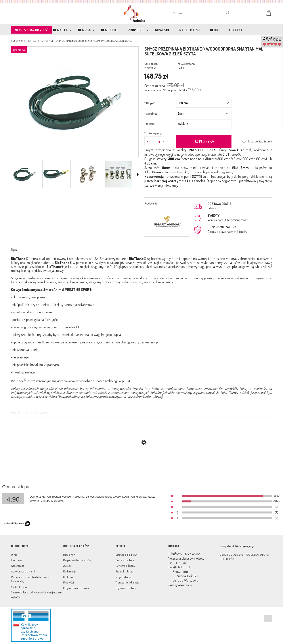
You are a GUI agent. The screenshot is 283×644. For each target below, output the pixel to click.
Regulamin (69, 555)
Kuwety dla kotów (125, 566)
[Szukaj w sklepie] (201, 13)
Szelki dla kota (19, 587)
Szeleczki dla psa (124, 571)
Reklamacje (70, 571)
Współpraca (18, 566)
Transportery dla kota (127, 582)
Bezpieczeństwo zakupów (77, 560)
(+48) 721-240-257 (177, 563)
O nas (14, 555)
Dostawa (68, 577)
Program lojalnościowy (76, 588)
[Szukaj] (226, 14)
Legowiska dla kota (126, 588)
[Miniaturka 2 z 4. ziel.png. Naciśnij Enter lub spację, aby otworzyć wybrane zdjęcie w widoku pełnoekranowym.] (56, 174)
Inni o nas (16, 560)
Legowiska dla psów (126, 555)
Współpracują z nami (23, 571)
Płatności (69, 582)
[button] (138, 174)
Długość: (150, 103)
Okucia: (150, 124)
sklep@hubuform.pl (179, 567)
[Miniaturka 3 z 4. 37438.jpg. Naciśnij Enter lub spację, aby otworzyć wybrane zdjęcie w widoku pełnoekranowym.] (87, 174)
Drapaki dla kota (125, 560)
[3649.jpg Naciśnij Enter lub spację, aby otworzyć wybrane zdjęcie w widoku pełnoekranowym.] (75, 102)
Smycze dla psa (124, 577)
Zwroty (67, 566)
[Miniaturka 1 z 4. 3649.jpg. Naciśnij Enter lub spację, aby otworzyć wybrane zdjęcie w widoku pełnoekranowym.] (25, 174)
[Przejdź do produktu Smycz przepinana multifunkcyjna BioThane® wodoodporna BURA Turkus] (141, 464)
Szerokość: (151, 114)
